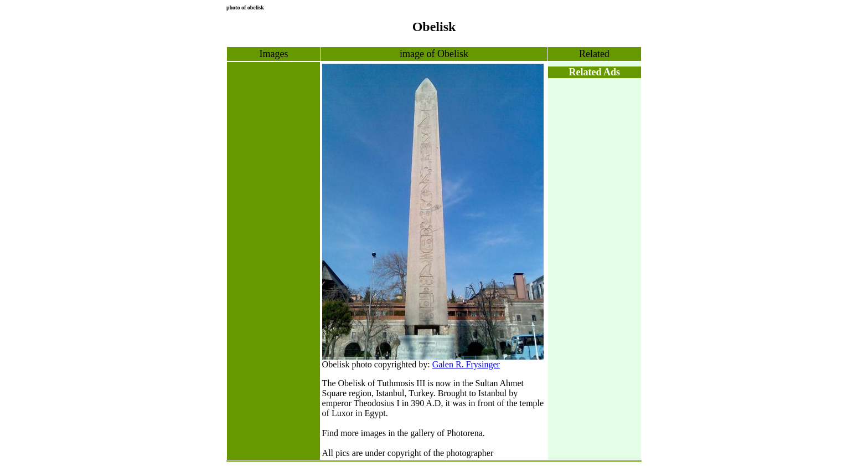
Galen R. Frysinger (466, 364)
